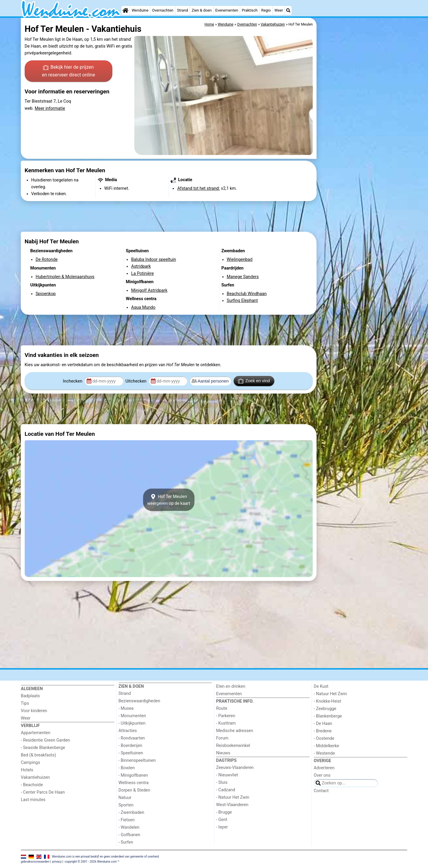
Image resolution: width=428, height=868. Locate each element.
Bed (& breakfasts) (38, 755)
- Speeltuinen (131, 753)
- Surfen (126, 842)
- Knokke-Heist (328, 701)
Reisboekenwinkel (233, 746)
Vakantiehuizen (35, 777)
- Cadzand (226, 790)
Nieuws (223, 753)
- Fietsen (127, 820)
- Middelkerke (326, 746)
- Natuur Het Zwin (233, 797)
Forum (222, 738)
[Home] (125, 10)
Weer (279, 10)
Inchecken (73, 381)
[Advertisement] (363, 155)
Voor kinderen (34, 711)
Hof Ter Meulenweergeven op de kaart (169, 500)
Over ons (322, 775)
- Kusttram (226, 723)
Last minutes (33, 800)
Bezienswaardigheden (139, 701)
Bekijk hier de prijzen (69, 71)
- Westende (324, 753)
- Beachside (32, 785)
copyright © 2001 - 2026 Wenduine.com (91, 862)
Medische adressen (235, 731)
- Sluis (222, 782)
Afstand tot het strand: (198, 188)
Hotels (27, 770)
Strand (182, 10)
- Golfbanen (130, 835)
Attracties (128, 731)
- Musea (126, 708)
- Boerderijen (130, 746)
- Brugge (224, 812)
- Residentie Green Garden (45, 740)
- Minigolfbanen (133, 775)
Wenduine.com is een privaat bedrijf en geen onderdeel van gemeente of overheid (106, 856)
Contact (321, 791)
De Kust (321, 686)
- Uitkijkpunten (132, 723)
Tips (25, 703)
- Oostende (324, 738)
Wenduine (140, 10)
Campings (30, 763)
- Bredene (323, 731)
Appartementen (36, 733)
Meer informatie (50, 108)
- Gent (222, 820)
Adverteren (324, 768)
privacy (57, 862)
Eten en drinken (231, 686)
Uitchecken (136, 381)
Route (222, 708)
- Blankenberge (328, 716)
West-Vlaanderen (232, 805)
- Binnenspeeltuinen (137, 760)
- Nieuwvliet (227, 775)
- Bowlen (127, 768)
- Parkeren (226, 716)
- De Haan (323, 724)
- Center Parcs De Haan (43, 792)
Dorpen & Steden (134, 790)
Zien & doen (202, 10)
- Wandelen (129, 827)
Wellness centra (134, 783)
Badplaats (30, 696)
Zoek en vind (254, 381)
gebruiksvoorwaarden (35, 862)
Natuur (125, 798)
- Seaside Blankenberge (43, 748)
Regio (266, 10)
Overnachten (163, 10)
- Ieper (222, 827)
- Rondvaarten (132, 738)
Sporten (126, 805)
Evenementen (227, 10)
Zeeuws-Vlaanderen (235, 768)
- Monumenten (132, 716)
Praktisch (250, 10)
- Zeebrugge (325, 709)
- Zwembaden (132, 813)
